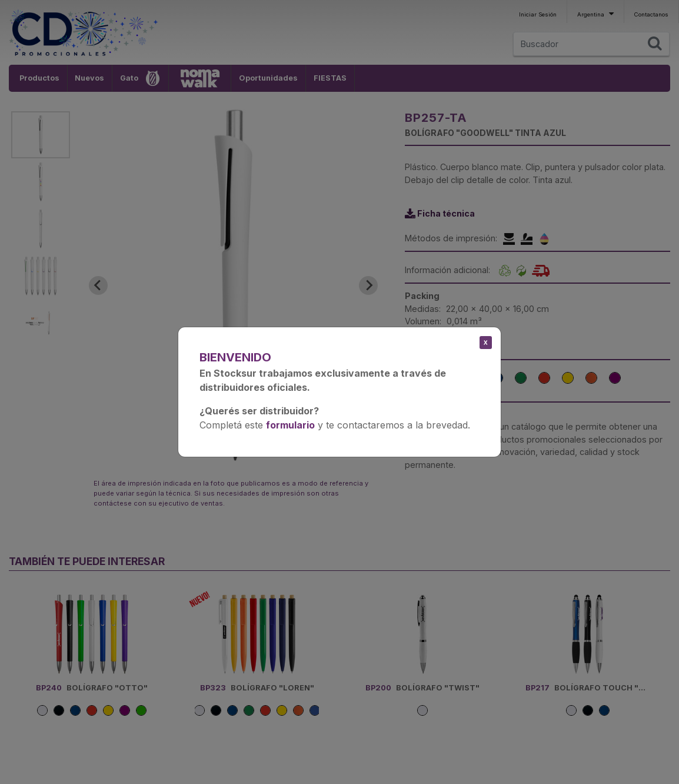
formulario (290, 425)
